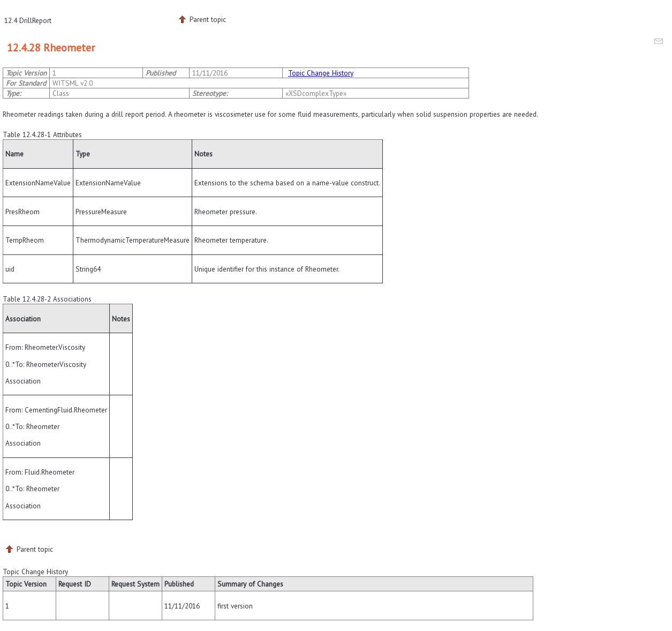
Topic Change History (321, 73)
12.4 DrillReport (28, 20)
